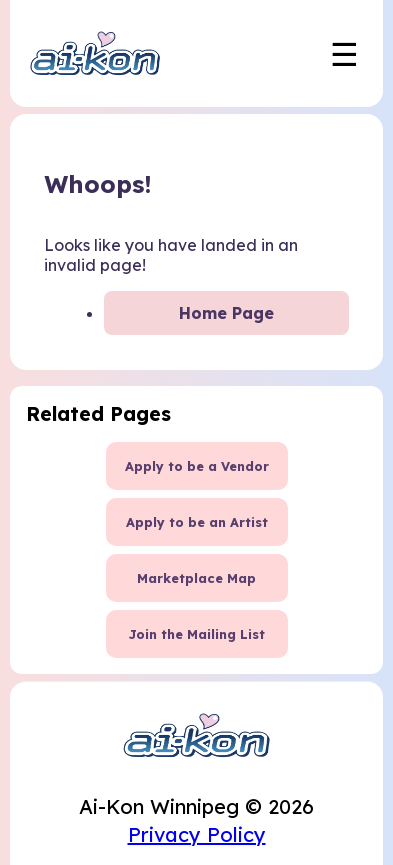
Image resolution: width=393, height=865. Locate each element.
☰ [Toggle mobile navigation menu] (344, 54)
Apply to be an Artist (197, 522)
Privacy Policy (197, 834)
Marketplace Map (196, 578)
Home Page (226, 313)
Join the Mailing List (196, 634)
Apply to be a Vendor (197, 466)
